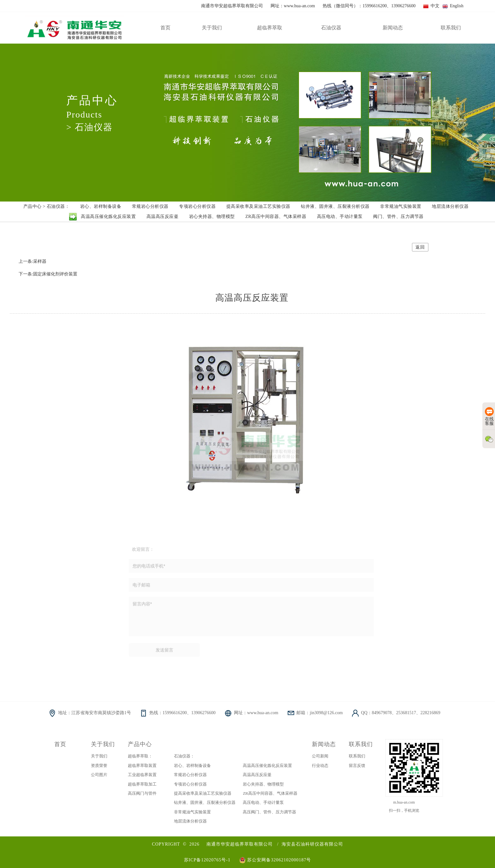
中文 (431, 6)
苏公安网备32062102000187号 (275, 860)
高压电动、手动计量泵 (263, 802)
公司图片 (99, 775)
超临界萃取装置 (142, 766)
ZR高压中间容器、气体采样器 (270, 793)
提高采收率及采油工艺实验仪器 (203, 793)
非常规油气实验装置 (192, 812)
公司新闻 (320, 756)
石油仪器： (184, 756)
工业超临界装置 (142, 775)
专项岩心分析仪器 (190, 784)
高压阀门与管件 (142, 793)
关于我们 (103, 744)
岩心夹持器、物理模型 (263, 784)
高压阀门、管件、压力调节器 (269, 812)
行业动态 (320, 766)
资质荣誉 (99, 766)
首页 (60, 744)
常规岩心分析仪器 (190, 775)
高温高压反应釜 (257, 775)
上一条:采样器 (33, 261)
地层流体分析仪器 (190, 821)
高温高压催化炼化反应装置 (267, 766)
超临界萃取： (140, 756)
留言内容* (251, 618)
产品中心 (140, 744)
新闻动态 (324, 744)
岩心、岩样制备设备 (192, 766)
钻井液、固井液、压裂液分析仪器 (205, 802)
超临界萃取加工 (142, 784)
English (453, 6)
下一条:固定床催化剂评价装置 (48, 274)
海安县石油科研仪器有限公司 (312, 844)
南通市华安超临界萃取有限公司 (240, 844)
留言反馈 (357, 766)
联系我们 (361, 744)
